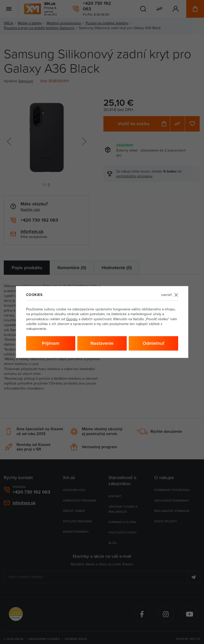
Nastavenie (102, 343)
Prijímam (51, 343)
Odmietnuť (153, 343)
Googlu (72, 319)
